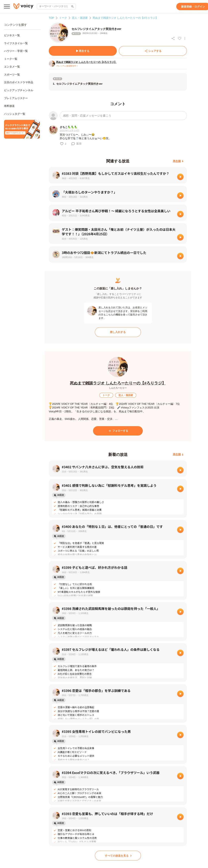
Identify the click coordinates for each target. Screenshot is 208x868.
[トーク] (106, 395)
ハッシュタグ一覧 (15, 114)
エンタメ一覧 (12, 67)
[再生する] (83, 51)
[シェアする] (153, 51)
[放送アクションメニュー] (185, 38)
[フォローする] (118, 431)
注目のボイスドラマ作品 (19, 82)
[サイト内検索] (72, 7)
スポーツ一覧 (12, 75)
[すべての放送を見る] (118, 856)
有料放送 (9, 106)
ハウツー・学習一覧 (16, 51)
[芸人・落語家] (126, 395)
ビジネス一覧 (12, 35)
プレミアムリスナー (16, 98)
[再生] (180, 177)
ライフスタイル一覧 (16, 43)
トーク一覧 (11, 59)
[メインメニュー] (7, 7)
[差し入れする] (118, 332)
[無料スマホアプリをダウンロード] (22, 129)
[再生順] (178, 161)
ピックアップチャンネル (19, 90)
